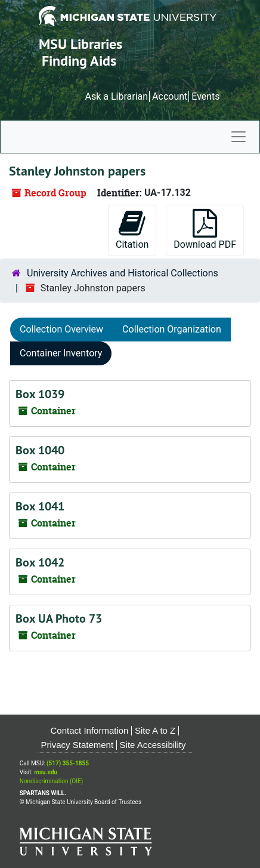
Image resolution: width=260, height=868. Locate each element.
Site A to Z (155, 730)
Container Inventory (61, 353)
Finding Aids (79, 61)
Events (205, 96)
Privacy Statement (77, 745)
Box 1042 (40, 562)
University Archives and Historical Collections (123, 273)
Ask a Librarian (116, 96)
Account (170, 96)
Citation (132, 230)
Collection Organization (172, 329)
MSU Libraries (81, 44)
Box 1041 (40, 506)
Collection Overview (61, 329)
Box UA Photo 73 (59, 618)
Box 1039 (40, 394)
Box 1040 (40, 450)
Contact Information (90, 730)
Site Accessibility (153, 745)
